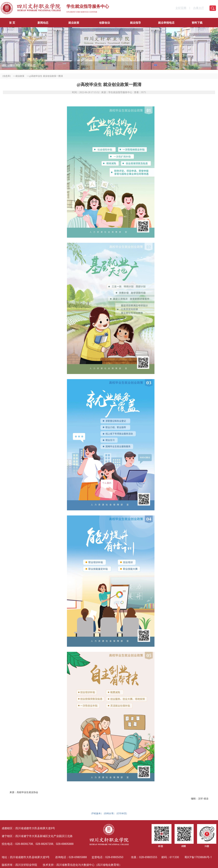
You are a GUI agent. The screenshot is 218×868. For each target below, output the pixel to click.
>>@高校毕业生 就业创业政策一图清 (45, 76)
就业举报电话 (166, 23)
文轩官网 (181, 8)
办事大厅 (199, 8)
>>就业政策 (19, 76)
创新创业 (105, 23)
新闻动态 (43, 23)
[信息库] (7, 76)
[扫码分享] (109, 813)
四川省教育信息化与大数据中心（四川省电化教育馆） (89, 865)
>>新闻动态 (28, 65)
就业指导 (135, 23)
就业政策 (74, 23)
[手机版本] (96, 813)
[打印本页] (122, 813)
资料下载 (197, 23)
